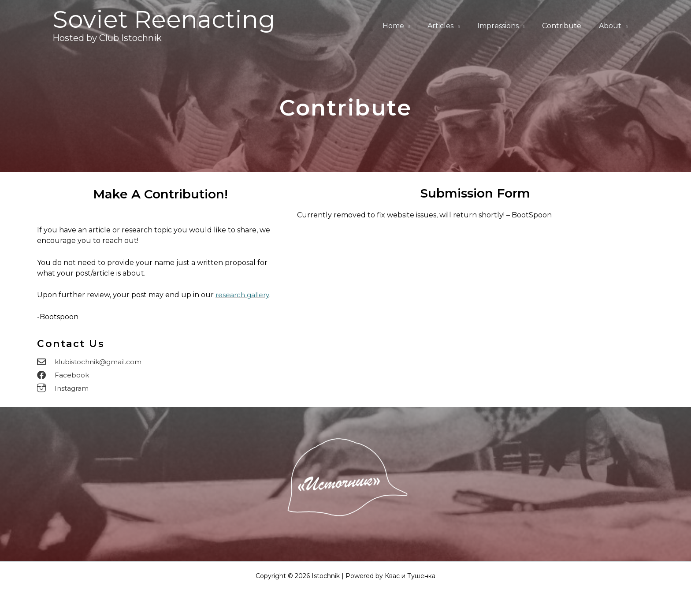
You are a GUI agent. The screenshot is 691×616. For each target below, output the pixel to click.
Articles (453, 26)
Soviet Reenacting (164, 19)
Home (409, 26)
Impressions (507, 26)
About (612, 26)
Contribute (567, 26)
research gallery (244, 295)
